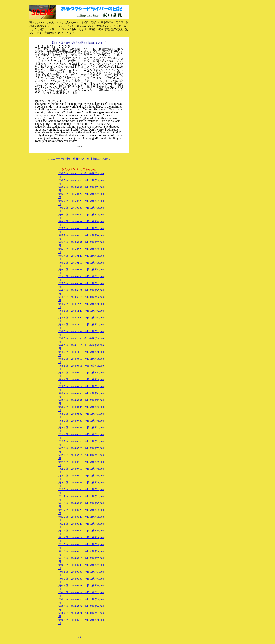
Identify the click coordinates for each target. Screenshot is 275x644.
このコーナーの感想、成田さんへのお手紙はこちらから (79, 159)
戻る (79, 637)
